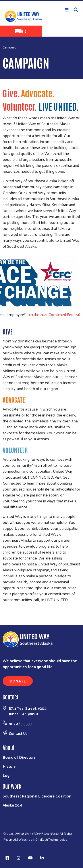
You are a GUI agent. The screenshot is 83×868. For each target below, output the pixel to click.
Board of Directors (19, 757)
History (9, 766)
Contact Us (18, 733)
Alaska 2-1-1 (13, 805)
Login (8, 775)
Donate (21, 30)
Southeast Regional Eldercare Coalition (37, 796)
